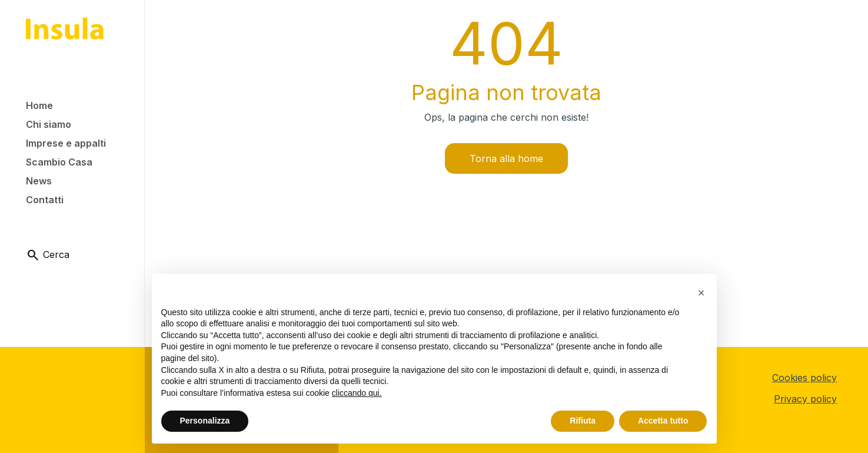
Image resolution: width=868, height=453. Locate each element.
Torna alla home (506, 158)
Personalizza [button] (205, 421)
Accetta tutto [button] (663, 421)
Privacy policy (805, 399)
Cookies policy (804, 378)
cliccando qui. (357, 393)
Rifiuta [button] (583, 421)
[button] (701, 293)
